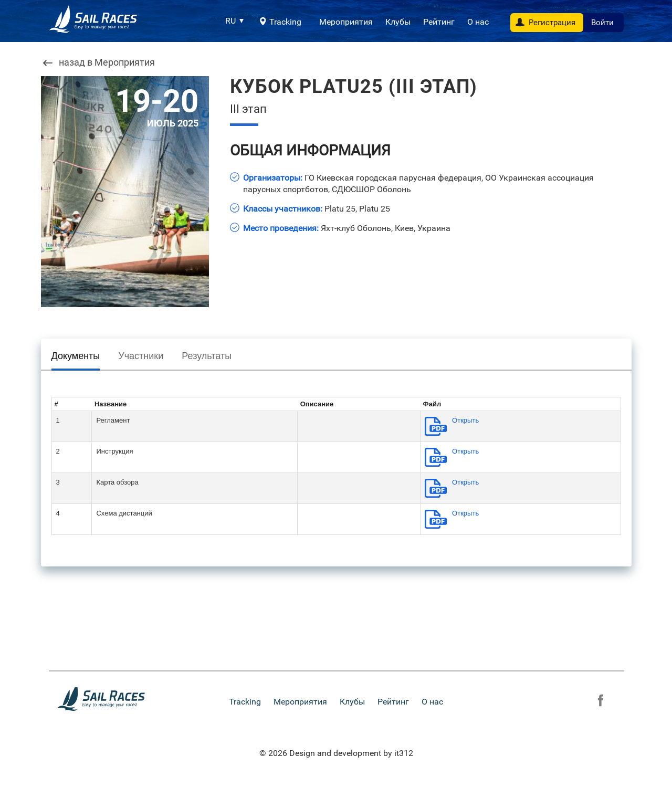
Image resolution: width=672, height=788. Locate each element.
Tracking (285, 22)
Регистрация (552, 23)
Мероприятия (346, 22)
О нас (478, 22)
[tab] (76, 358)
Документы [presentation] (76, 356)
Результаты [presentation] (207, 356)
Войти (602, 23)
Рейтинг (439, 22)
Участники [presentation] (141, 356)
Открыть (465, 420)
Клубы (398, 22)
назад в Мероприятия (107, 63)
